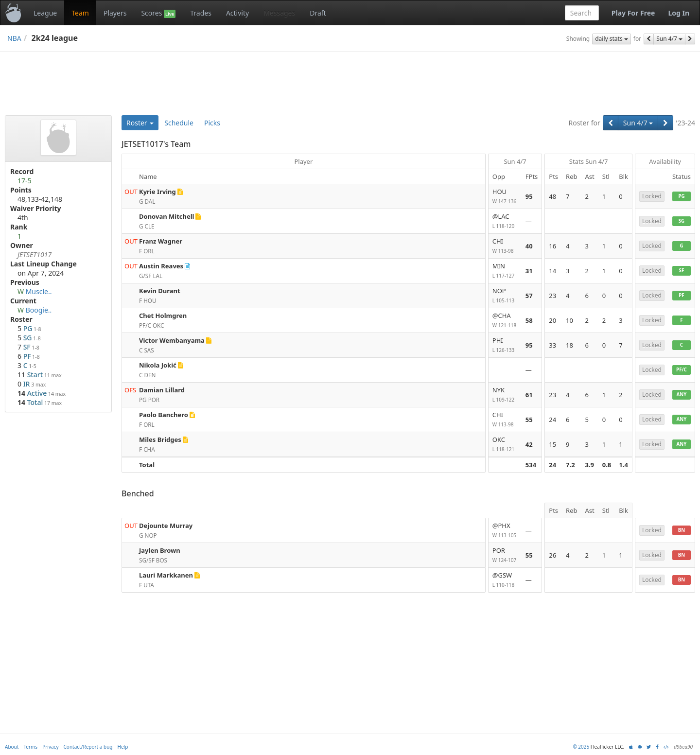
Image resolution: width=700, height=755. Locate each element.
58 (529, 320)
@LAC (505, 221)
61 (529, 395)
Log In (679, 13)
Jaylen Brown (160, 550)
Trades (201, 13)
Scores (158, 13)
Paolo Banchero (164, 415)
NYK (505, 395)
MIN (505, 271)
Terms (30, 747)
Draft (318, 13)
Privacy (50, 747)
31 (529, 271)
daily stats (612, 39)
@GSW (505, 580)
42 (529, 444)
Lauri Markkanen (166, 575)
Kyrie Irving (157, 192)
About (12, 747)
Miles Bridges (160, 439)
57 (529, 296)
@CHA (505, 321)
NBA (14, 38)
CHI (505, 246)
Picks (212, 123)
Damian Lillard (162, 390)
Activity (237, 13)
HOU (505, 197)
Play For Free (633, 13)
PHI (505, 345)
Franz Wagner (161, 241)
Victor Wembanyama (172, 340)
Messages (279, 13)
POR (505, 555)
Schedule (179, 123)
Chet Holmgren (163, 316)
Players (115, 13)
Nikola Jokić (158, 365)
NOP (505, 296)
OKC (505, 445)
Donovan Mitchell (166, 216)
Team (80, 13)
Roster (140, 123)
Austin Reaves (161, 266)
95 (529, 196)
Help (123, 747)
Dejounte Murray (166, 526)
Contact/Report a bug (88, 747)
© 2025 (581, 747)
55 (529, 420)
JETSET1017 (35, 255)
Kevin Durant (160, 291)
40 (529, 246)
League (45, 13)
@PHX (505, 531)
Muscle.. (39, 291)
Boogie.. (39, 310)
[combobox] (582, 13)
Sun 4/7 (669, 39)
